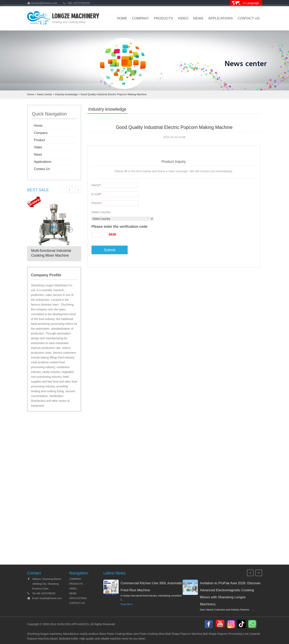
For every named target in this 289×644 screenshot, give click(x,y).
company (141, 18)
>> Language (251, 3)
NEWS (73, 593)
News (38, 154)
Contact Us (42, 169)
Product (39, 140)
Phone (96, 203)
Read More (127, 604)
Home (31, 94)
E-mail (96, 194)
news (198, 18)
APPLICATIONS (78, 598)
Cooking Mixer (124, 634)
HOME (122, 18)
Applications (221, 18)
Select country (101, 212)
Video (38, 147)
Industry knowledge (66, 94)
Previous (70, 190)
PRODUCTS (76, 584)
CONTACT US (249, 18)
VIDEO (183, 18)
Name (96, 185)
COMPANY (75, 579)
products (163, 18)
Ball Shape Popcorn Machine (184, 634)
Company (41, 133)
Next (78, 190)
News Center (45, 94)
